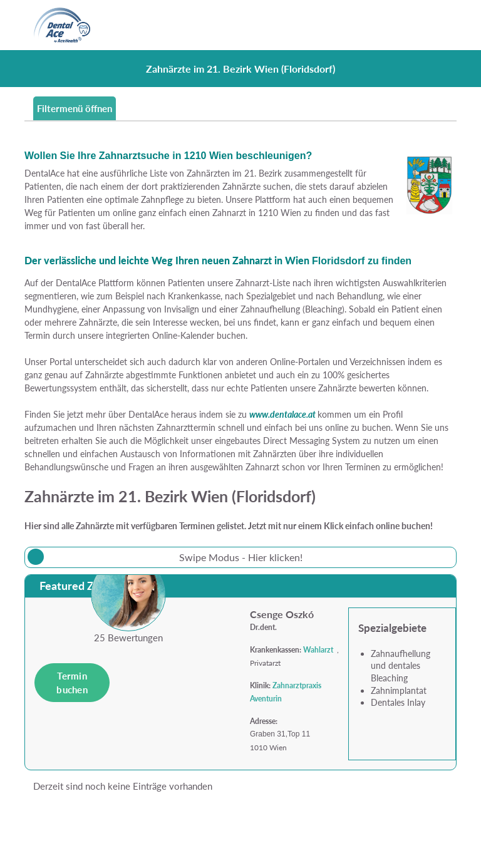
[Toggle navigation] (440, 25)
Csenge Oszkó (282, 614)
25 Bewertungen (128, 638)
